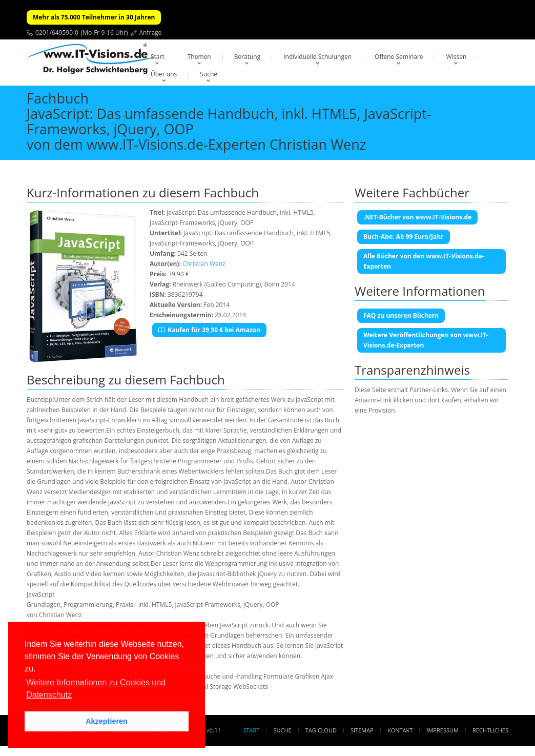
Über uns (164, 74)
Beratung (248, 57)
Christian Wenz (204, 264)
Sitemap (362, 730)
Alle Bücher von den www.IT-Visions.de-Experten (424, 261)
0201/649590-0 (57, 33)
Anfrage (151, 33)
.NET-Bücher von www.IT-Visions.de (417, 217)
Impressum (442, 730)
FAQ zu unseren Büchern (401, 315)
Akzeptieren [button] (107, 721)
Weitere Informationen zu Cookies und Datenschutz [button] (96, 689)
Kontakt (400, 730)
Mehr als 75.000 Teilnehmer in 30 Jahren (94, 17)
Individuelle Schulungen (317, 57)
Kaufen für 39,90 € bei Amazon (209, 330)
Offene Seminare (399, 57)
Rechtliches (490, 730)
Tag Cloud (321, 730)
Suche (209, 74)
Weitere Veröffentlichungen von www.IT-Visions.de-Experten (426, 340)
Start (158, 57)
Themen (199, 57)
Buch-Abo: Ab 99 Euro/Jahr (404, 237)
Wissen (457, 57)
